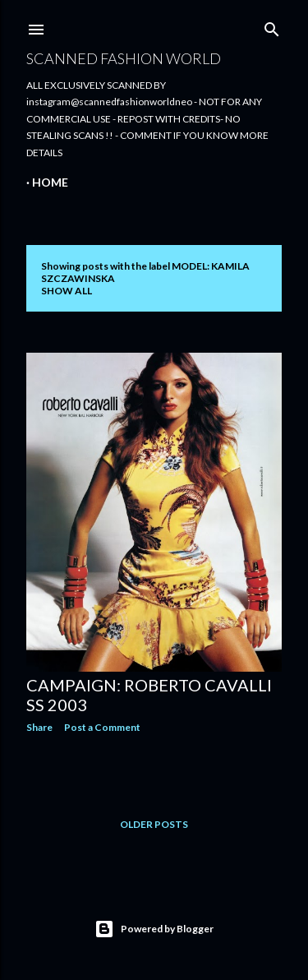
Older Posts (154, 824)
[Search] (272, 26)
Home (50, 182)
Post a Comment (102, 727)
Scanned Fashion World (124, 58)
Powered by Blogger (154, 929)
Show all (67, 291)
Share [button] (39, 727)
